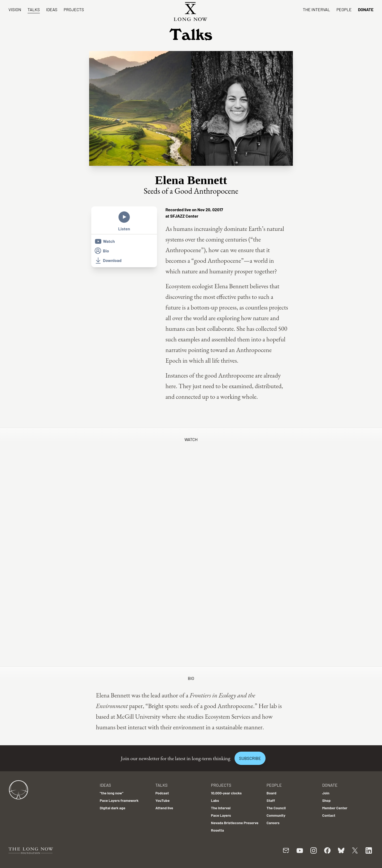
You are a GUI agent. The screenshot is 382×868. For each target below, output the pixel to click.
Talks (34, 9)
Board (272, 793)
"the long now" (112, 793)
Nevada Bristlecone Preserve (235, 823)
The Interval (317, 9)
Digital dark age (112, 808)
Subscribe (250, 758)
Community (276, 815)
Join (326, 793)
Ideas (52, 9)
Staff (271, 800)
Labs (215, 800)
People (344, 9)
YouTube (163, 800)
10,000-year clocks (226, 793)
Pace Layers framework (119, 800)
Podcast (162, 793)
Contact (329, 815)
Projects (74, 9)
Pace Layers (221, 815)
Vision (15, 9)
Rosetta (217, 830)
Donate (366, 9)
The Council (276, 808)
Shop (326, 800)
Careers (273, 823)
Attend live (164, 808)
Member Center (335, 808)
